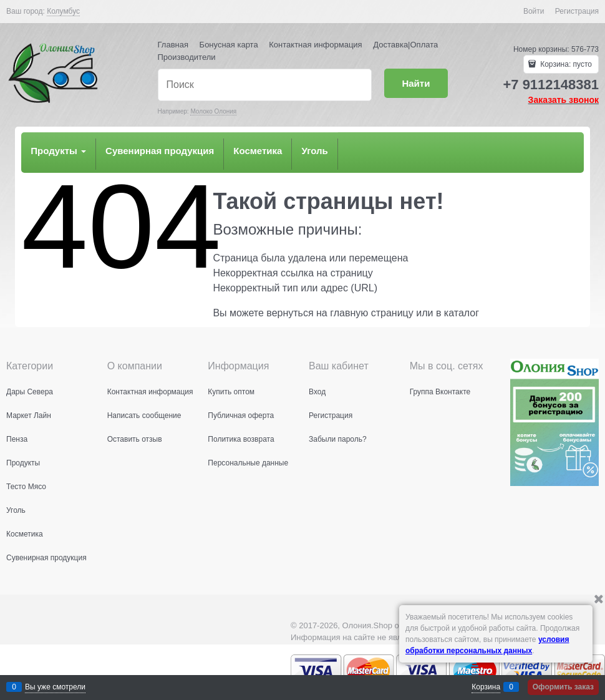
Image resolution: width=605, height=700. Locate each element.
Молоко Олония (213, 111)
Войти (534, 11)
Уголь (314, 151)
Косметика (258, 151)
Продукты (58, 151)
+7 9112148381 (551, 85)
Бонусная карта (229, 45)
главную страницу (372, 313)
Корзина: (565, 64)
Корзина (486, 687)
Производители (187, 57)
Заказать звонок (564, 100)
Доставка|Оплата (405, 45)
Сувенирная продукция (160, 151)
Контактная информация (315, 45)
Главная (173, 45)
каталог (462, 313)
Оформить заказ (563, 687)
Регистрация (577, 11)
